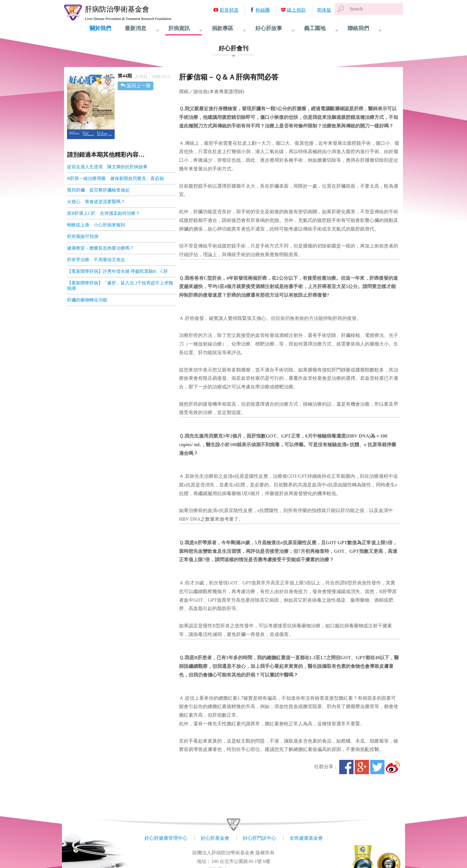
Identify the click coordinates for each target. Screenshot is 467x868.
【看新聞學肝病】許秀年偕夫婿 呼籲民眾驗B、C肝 (117, 271)
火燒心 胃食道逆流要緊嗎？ (96, 202)
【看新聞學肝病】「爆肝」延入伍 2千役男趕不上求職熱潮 (120, 286)
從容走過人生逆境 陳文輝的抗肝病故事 (107, 167)
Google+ (362, 767)
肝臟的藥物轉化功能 (87, 300)
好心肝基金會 (215, 838)
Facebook (346, 767)
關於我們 (100, 28)
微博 (393, 767)
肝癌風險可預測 (83, 237)
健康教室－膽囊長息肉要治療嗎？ (101, 248)
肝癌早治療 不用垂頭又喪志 (96, 260)
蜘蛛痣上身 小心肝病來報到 (96, 225)
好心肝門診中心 (259, 838)
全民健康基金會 (306, 838)
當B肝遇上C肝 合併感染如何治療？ (103, 213)
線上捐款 (296, 10)
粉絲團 (263, 10)
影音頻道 (229, 10)
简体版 (324, 10)
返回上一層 (138, 86)
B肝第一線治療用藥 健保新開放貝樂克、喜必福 (115, 178)
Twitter (377, 767)
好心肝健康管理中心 (166, 838)
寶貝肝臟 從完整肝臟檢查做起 (98, 190)
